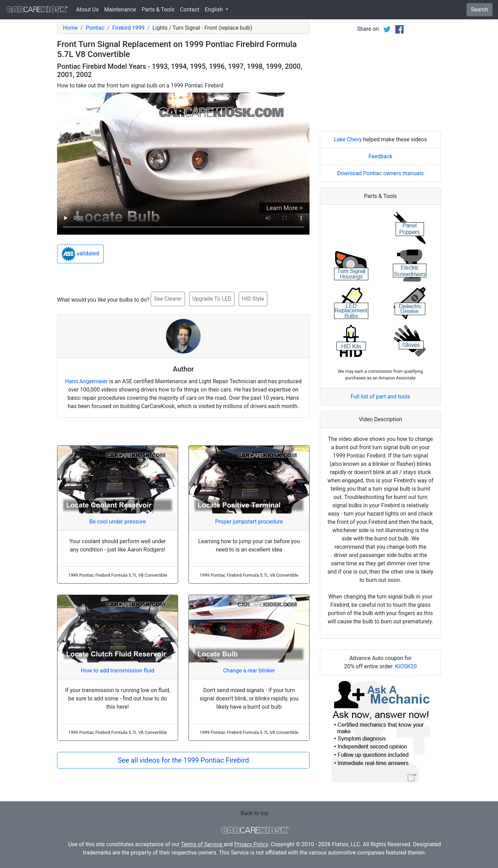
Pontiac (95, 28)
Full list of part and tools (380, 397)
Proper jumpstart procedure (249, 522)
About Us (87, 10)
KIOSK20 (406, 666)
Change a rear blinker (249, 671)
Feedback (381, 156)
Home (70, 28)
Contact (190, 10)
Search (479, 10)
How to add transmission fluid (118, 671)
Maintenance (120, 10)
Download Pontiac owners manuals (381, 173)
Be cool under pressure (117, 522)
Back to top (255, 813)
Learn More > (284, 208)
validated (80, 254)
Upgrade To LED (212, 299)
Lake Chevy (348, 139)
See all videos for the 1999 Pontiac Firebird (183, 760)
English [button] (214, 10)
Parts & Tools (158, 10)
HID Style (253, 299)
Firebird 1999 (128, 28)
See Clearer (168, 299)
